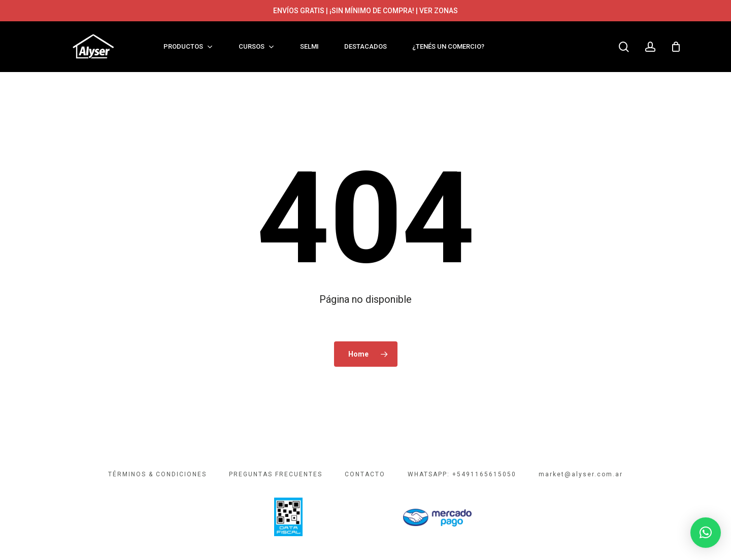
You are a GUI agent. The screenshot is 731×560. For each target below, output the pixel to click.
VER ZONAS (439, 11)
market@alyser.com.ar (581, 474)
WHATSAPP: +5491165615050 (462, 474)
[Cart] (676, 47)
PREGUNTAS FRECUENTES (276, 474)
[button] (706, 533)
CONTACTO (365, 474)
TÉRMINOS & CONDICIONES (157, 474)
